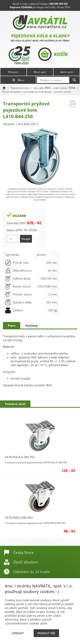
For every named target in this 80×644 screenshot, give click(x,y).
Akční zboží (67, 72)
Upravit (18, 633)
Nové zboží (40, 72)
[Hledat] (74, 80)
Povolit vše (46, 633)
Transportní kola (20, 88)
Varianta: (9, 124)
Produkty (14, 72)
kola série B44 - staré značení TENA (54, 88)
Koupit (26, 239)
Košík (53, 54)
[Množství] (12, 239)
